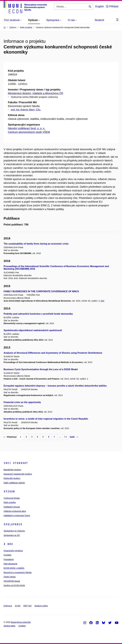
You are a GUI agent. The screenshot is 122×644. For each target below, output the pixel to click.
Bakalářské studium (12, 470)
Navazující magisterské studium (18, 474)
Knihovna (8, 606)
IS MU (18, 606)
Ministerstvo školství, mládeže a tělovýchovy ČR (35, 93)
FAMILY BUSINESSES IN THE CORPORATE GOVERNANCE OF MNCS (41, 291)
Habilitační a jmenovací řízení (17, 515)
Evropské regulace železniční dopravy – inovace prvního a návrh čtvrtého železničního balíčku (55, 386)
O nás (8, 544)
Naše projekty (10, 502)
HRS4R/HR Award (12, 581)
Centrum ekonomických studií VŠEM (29, 132)
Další (74, 437)
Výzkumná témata (12, 498)
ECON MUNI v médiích (14, 568)
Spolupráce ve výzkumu (14, 531)
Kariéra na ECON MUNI (14, 585)
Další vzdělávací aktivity (14, 483)
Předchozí (10, 437)
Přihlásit (112, 6)
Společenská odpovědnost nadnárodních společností (33, 330)
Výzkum (9, 492)
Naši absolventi (10, 564)
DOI (103, 301)
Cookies (22, 626)
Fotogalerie (9, 559)
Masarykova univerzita (21, 622)
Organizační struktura (13, 551)
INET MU (27, 606)
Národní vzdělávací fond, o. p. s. (26, 128)
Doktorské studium (12, 478)
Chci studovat (16, 463)
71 (66, 437)
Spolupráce (13, 524)
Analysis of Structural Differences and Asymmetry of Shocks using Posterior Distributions (53, 353)
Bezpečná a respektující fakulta (18, 572)
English (100, 6)
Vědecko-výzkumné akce (15, 511)
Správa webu (9, 626)
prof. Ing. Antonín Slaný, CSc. (26, 110)
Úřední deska (10, 577)
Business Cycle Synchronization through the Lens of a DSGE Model (41, 369)
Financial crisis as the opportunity (22, 402)
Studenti (99, 20)
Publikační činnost (12, 507)
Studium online (41, 606)
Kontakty (7, 555)
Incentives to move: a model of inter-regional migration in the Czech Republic (46, 419)
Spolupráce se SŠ (12, 535)
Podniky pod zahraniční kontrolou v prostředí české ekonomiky (38, 314)
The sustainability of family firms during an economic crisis (36, 244)
